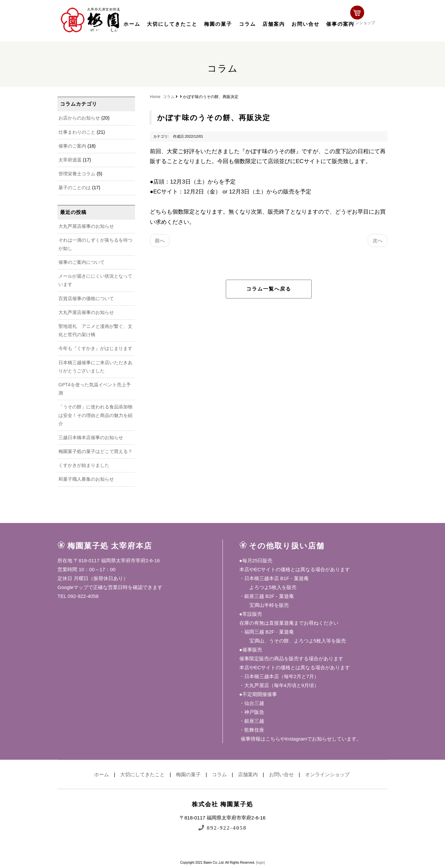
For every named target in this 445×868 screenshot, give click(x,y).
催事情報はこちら (260, 739)
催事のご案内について (82, 262)
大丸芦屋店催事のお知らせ (86, 226)
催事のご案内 (72, 146)
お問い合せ (306, 24)
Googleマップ (73, 587)
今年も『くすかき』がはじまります (95, 348)
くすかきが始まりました (84, 465)
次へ (378, 241)
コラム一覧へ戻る (269, 289)
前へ (160, 241)
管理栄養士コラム (77, 174)
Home (155, 97)
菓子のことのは (75, 188)
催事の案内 (340, 24)
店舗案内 (274, 24)
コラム (247, 24)
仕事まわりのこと (77, 132)
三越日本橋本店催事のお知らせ (91, 437)
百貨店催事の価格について (86, 298)
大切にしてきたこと (172, 24)
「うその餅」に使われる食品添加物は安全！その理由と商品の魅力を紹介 (95, 415)
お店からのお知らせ (79, 118)
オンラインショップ (366, 19)
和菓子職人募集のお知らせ (86, 479)
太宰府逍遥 (70, 160)
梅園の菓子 (218, 24)
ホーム (132, 24)
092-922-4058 (222, 828)
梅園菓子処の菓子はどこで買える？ (95, 451)
